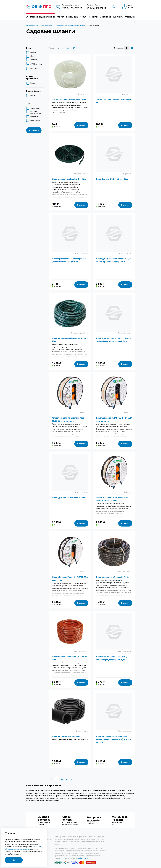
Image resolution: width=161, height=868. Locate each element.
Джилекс (33, 59)
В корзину (81, 125)
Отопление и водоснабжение (40, 17)
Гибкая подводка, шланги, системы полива (70, 26)
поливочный (34, 120)
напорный (33, 116)
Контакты (118, 17)
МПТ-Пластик (34, 68)
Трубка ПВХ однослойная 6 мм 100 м (69, 99)
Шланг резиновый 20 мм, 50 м (66, 736)
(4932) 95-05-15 (97, 8)
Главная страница (32, 26)
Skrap (31, 56)
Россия (32, 83)
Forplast (32, 52)
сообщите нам (82, 858)
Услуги (84, 17)
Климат (61, 17)
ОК (14, 860)
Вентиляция (72, 17)
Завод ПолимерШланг (35, 64)
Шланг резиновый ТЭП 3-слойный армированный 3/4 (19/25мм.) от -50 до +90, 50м (114, 739)
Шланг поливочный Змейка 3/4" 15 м (69, 179)
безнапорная (34, 108)
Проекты (94, 17)
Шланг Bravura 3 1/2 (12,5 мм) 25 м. (112, 179)
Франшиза (130, 17)
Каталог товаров (47, 26)
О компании (106, 17)
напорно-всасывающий (35, 112)
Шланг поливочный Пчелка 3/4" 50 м (113, 577)
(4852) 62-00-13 (72, 8)
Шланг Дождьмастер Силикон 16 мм (69, 498)
